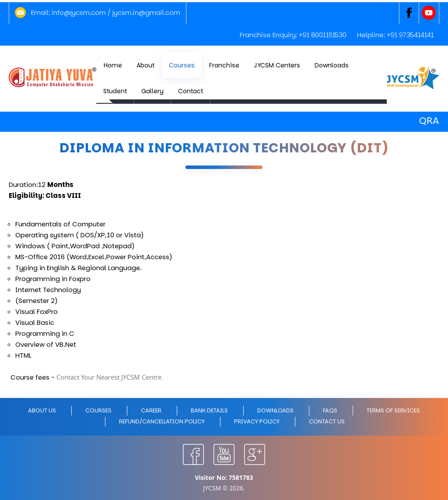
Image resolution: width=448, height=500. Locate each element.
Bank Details (209, 410)
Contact (191, 91)
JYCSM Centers (277, 65)
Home (113, 65)
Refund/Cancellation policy (162, 421)
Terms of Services (393, 410)
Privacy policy (257, 421)
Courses (182, 65)
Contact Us (327, 421)
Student (115, 91)
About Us (42, 410)
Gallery (152, 91)
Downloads (332, 65)
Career (151, 410)
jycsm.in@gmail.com (146, 12)
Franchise (224, 65)
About (145, 65)
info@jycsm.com (79, 12)
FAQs (330, 410)
